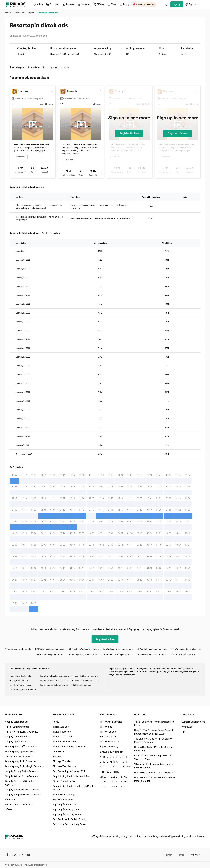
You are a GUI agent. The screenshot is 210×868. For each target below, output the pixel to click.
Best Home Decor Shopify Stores (70, 824)
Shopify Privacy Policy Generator (22, 771)
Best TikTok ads (108, 737)
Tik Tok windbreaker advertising (54, 676)
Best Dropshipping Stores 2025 (69, 771)
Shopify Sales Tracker (16, 722)
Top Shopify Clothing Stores (67, 814)
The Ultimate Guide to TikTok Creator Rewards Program (153, 740)
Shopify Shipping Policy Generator (23, 795)
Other (126, 767)
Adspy (56, 722)
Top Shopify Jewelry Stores (67, 810)
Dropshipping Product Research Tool (72, 776)
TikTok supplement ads (81, 685)
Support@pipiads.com (193, 722)
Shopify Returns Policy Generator (22, 790)
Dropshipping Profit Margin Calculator (25, 766)
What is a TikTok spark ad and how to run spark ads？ (154, 766)
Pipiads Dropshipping (64, 781)
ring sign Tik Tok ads (19, 681)
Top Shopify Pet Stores (64, 805)
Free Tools (11, 800)
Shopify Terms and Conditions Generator (21, 783)
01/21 (103, 782)
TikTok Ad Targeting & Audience (22, 732)
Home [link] (8, 13)
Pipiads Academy (109, 747)
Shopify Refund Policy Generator (22, 776)
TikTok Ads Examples (111, 722)
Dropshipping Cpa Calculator (20, 752)
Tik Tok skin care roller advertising (55, 681)
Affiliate (9, 810)
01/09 (103, 786)
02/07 (103, 777)
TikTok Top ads (108, 732)
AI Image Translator (63, 761)
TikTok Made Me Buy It (64, 795)
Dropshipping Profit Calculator (21, 761)
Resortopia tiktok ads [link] (48, 13)
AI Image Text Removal (65, 766)
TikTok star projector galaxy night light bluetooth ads (55, 685)
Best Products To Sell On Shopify (70, 819)
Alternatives (59, 752)
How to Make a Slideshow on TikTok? (154, 773)
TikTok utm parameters (17, 727)
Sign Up (177, 4)
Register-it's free (129, 133)
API (184, 732)
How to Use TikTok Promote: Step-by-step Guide (154, 749)
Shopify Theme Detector (18, 737)
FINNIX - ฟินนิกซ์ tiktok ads (183, 654)
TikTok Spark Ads (62, 732)
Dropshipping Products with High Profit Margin (73, 788)
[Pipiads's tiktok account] (22, 855)
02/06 (114, 777)
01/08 (114, 786)
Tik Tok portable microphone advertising (85, 676)
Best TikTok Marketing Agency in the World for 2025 (153, 757)
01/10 (124, 782)
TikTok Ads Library (62, 737)
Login (166, 4)
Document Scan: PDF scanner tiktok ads (154, 654)
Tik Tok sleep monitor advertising (85, 681)
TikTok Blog (106, 727)
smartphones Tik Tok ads (21, 685)
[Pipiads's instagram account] (29, 855)
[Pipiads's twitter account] (15, 855)
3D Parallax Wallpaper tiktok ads (50, 649)
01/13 (114, 782)
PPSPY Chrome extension (19, 805)
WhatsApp (187, 727)
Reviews (57, 756)
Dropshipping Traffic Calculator (21, 747)
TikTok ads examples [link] (25, 13)
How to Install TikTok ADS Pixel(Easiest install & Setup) (155, 779)
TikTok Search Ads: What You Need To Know (154, 724)
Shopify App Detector (16, 742)
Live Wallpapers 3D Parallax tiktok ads (120, 649)
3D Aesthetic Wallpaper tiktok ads (84, 649)
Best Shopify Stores (63, 800)
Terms (181, 855)
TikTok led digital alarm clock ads (25, 690)
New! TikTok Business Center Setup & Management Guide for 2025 (154, 732)
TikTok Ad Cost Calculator (19, 756)
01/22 (124, 777)
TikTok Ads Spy (61, 727)
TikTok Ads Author (110, 742)
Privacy (169, 855)
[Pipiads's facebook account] (8, 855)
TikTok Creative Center (64, 742)
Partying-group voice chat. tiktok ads (86, 654)
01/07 (124, 786)
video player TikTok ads (20, 676)
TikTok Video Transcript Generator (70, 747)
